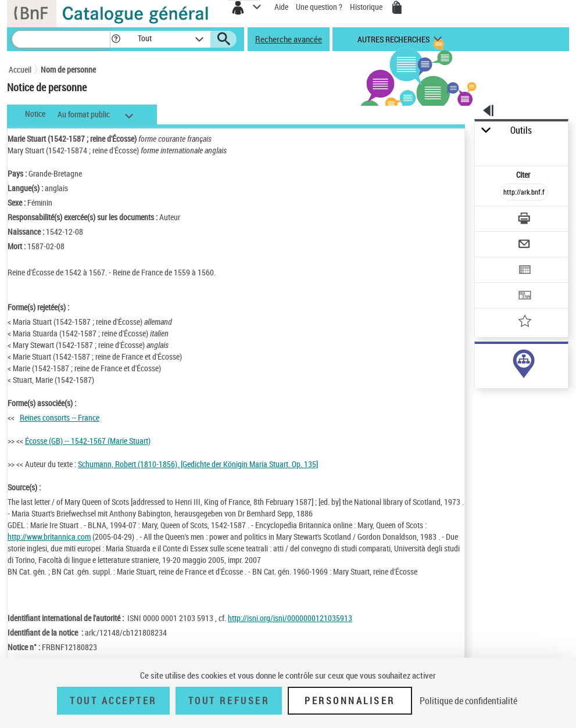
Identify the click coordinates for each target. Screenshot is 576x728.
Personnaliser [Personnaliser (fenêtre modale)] (350, 701)
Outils (521, 130)
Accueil (20, 69)
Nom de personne (68, 69)
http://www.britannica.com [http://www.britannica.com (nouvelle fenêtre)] (49, 537)
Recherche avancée (289, 39)
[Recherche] (61, 39)
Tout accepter (113, 701)
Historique (367, 7)
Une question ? (319, 7)
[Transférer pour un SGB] (525, 297)
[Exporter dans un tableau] (525, 271)
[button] (116, 39)
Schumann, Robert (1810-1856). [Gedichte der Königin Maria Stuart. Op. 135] (198, 464)
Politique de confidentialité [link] (468, 701)
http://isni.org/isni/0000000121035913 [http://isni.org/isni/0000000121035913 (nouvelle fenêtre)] (290, 618)
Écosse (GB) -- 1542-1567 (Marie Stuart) (88, 441)
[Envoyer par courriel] (525, 245)
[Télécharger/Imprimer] (525, 220)
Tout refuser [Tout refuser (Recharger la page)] (229, 701)
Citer (524, 175)
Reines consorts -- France (60, 417)
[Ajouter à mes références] (525, 322)
